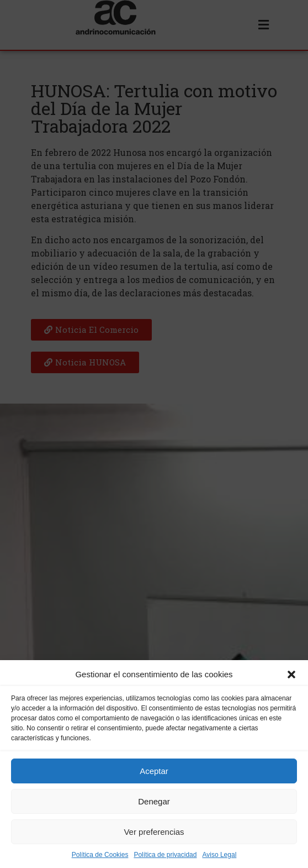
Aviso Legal (219, 856)
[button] (291, 676)
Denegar (154, 802)
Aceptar (154, 772)
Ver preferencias (154, 832)
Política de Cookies (100, 856)
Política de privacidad (165, 856)
